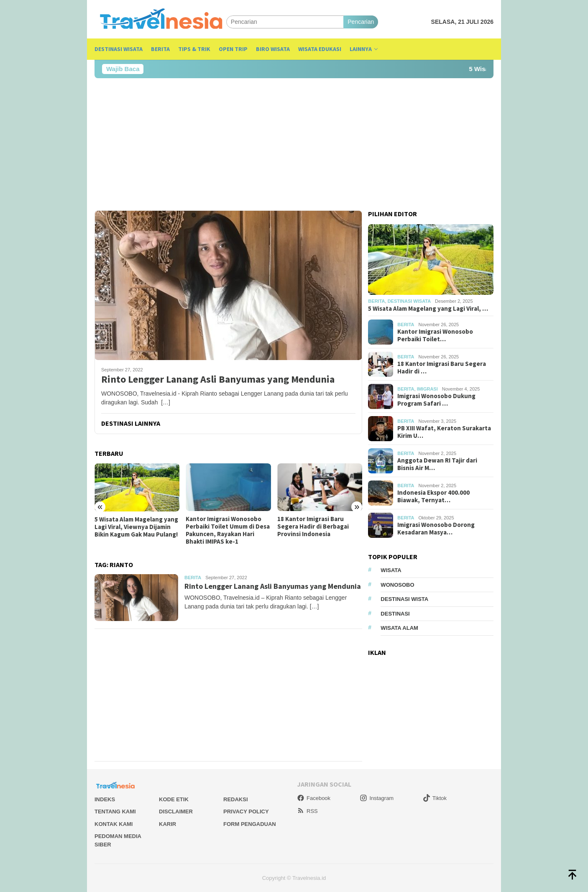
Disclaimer (176, 811)
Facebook (314, 798)
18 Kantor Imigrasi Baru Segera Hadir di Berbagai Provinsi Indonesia (313, 527)
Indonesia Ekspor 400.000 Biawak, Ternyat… (433, 496)
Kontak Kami (114, 824)
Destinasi (395, 614)
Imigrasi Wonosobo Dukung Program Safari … (436, 400)
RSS (307, 811)
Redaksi (236, 799)
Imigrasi (427, 389)
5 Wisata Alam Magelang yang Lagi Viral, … (428, 309)
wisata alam (399, 628)
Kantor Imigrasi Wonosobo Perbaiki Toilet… (435, 335)
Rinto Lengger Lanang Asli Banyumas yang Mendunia (218, 380)
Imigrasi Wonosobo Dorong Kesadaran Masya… (436, 529)
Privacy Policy (246, 811)
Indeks (105, 799)
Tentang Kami (115, 811)
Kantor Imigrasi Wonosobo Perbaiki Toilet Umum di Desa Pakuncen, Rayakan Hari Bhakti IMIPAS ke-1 (228, 530)
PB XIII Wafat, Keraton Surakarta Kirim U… (444, 432)
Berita (193, 578)
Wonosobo (397, 585)
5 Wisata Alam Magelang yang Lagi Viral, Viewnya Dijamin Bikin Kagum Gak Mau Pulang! (136, 527)
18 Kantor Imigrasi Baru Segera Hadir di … (442, 368)
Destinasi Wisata (409, 301)
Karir (167, 824)
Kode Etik (174, 799)
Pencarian (361, 22)
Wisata (391, 570)
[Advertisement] (294, 144)
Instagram (377, 798)
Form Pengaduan (250, 824)
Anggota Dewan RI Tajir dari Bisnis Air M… (437, 464)
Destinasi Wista (404, 599)
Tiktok (435, 798)
